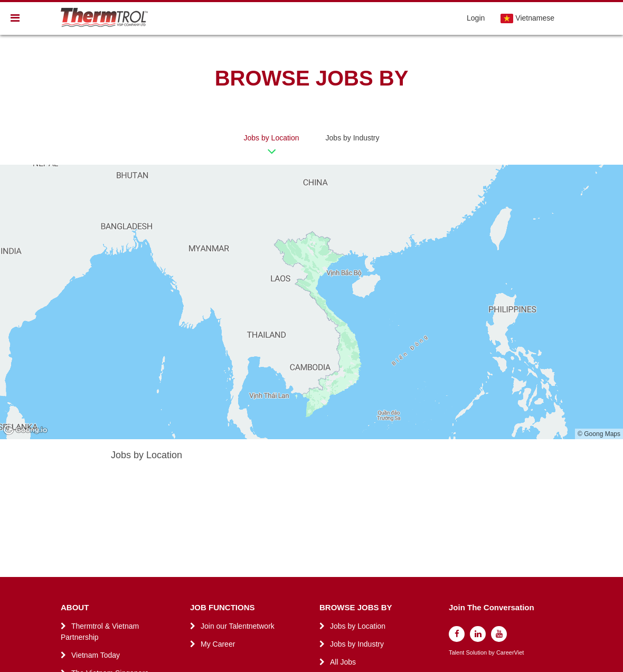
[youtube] (499, 634)
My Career (218, 644)
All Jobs (343, 662)
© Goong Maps (599, 434)
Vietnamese (527, 18)
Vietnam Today (96, 655)
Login (476, 18)
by (492, 653)
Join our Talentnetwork (238, 626)
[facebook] (457, 634)
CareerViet (510, 653)
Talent (457, 653)
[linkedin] (478, 634)
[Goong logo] (26, 430)
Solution (477, 653)
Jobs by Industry (353, 138)
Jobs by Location (271, 138)
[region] (311, 302)
